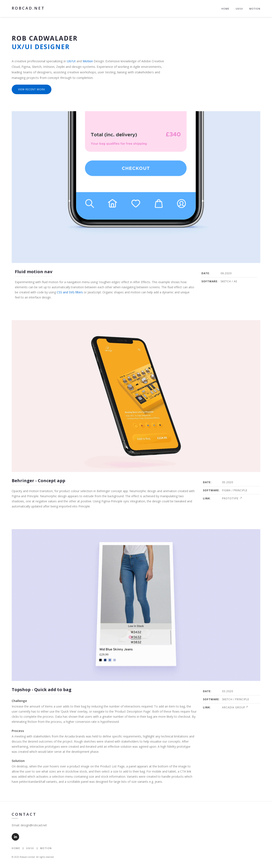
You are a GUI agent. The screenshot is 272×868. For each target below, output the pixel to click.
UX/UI (239, 9)
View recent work (32, 89)
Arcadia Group (235, 707)
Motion (255, 9)
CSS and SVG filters (70, 292)
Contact (24, 814)
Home (225, 9)
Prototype (232, 498)
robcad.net (28, 8)
